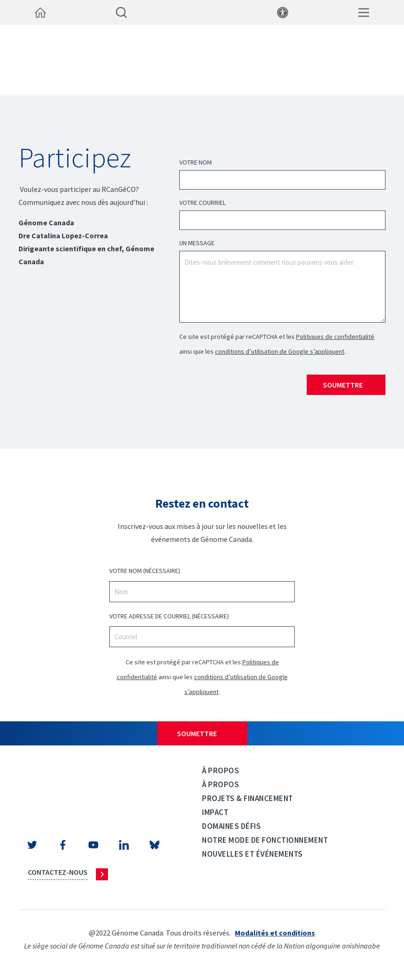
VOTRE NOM (145, 571)
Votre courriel (202, 203)
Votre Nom (196, 162)
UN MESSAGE (197, 243)
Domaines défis (231, 826)
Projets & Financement (248, 798)
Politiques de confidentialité (335, 337)
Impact (215, 812)
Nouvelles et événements (252, 854)
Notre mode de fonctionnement (265, 840)
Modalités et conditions (275, 933)
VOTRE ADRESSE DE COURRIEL (169, 616)
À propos (221, 770)
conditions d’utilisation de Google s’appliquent (280, 351)
